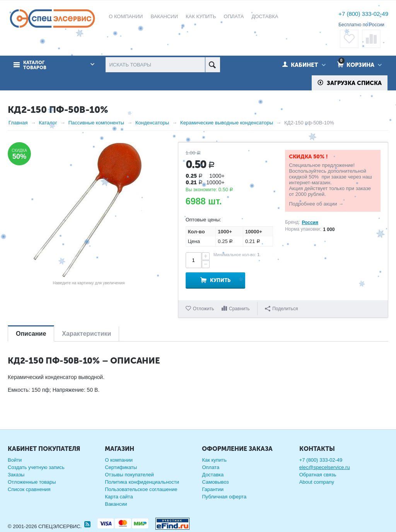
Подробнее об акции (313, 204)
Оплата (211, 467)
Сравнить (239, 309)
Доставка (213, 475)
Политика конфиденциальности (142, 482)
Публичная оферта (224, 497)
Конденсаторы (152, 123)
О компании (119, 460)
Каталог (48, 123)
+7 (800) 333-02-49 (363, 14)
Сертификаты (121, 467)
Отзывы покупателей (129, 475)
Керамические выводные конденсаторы (227, 123)
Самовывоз (215, 482)
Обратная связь (318, 475)
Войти (15, 460)
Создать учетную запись (36, 467)
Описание (31, 334)
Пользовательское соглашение (141, 489)
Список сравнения (29, 489)
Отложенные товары (32, 482)
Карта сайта (119, 497)
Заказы (16, 475)
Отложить (204, 309)
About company (317, 482)
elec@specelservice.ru (325, 467)
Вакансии (116, 504)
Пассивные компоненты (96, 123)
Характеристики (86, 334)
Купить (220, 280)
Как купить (214, 460)
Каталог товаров (35, 65)
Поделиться (281, 309)
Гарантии (213, 489)
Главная (18, 123)
